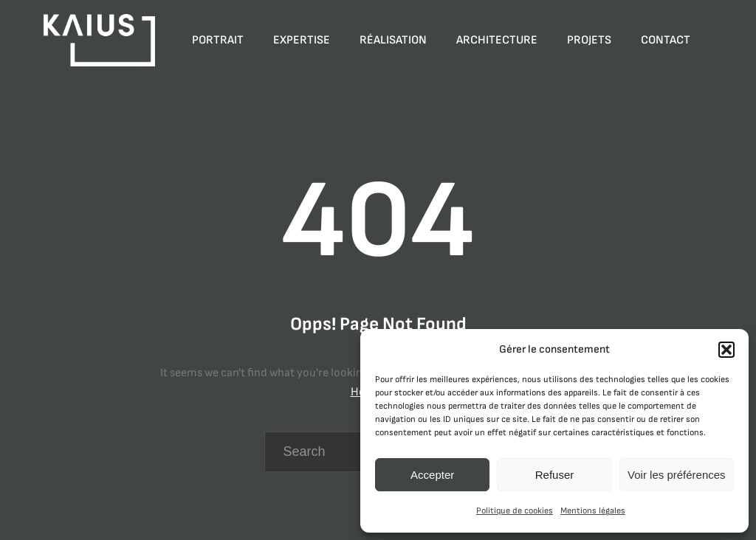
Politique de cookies (515, 511)
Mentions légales (593, 511)
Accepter (432, 475)
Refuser (555, 475)
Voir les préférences (677, 475)
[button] (726, 350)
